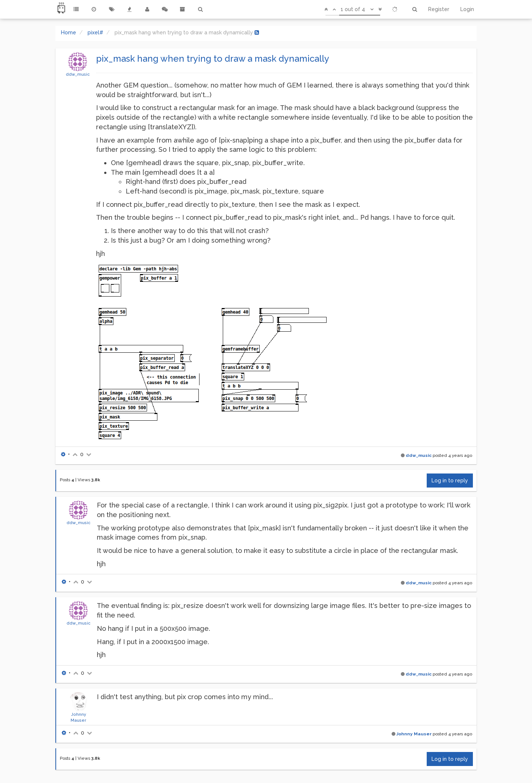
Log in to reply (450, 481)
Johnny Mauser (414, 734)
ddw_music (78, 74)
